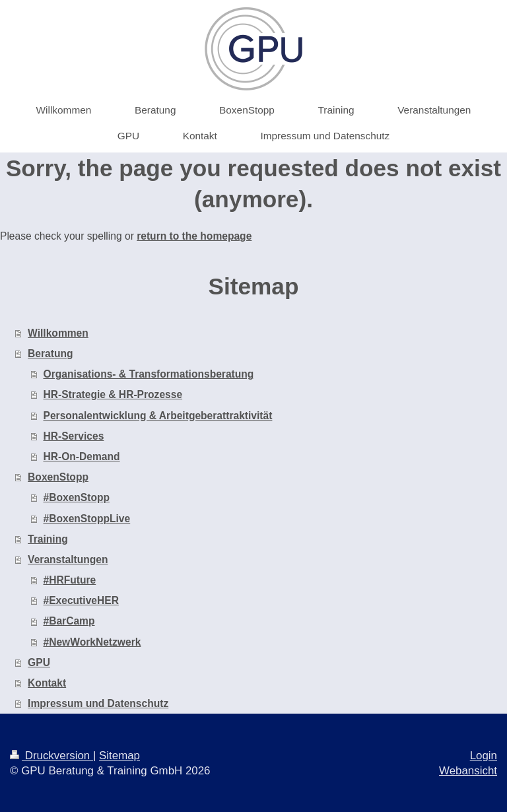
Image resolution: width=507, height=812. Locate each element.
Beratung (50, 354)
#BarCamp (69, 621)
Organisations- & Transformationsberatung (149, 374)
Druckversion (51, 756)
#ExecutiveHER (81, 600)
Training (48, 539)
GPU (39, 662)
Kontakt (47, 683)
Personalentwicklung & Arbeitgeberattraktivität (158, 416)
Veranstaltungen (68, 559)
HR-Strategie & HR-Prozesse (113, 394)
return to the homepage (194, 236)
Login (484, 756)
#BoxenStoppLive (87, 519)
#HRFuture (70, 580)
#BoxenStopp (77, 497)
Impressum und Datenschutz (98, 703)
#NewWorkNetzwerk (92, 642)
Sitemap (119, 756)
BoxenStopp (58, 477)
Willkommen (58, 333)
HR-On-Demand (82, 457)
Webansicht (468, 771)
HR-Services (74, 436)
